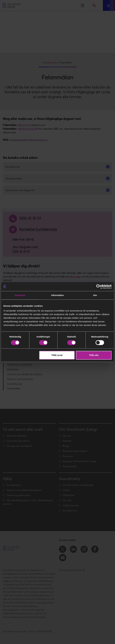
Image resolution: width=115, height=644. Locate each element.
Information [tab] (57, 295)
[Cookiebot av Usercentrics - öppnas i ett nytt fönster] (98, 287)
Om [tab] (95, 295)
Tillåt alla (94, 355)
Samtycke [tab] (20, 295)
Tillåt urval (57, 355)
